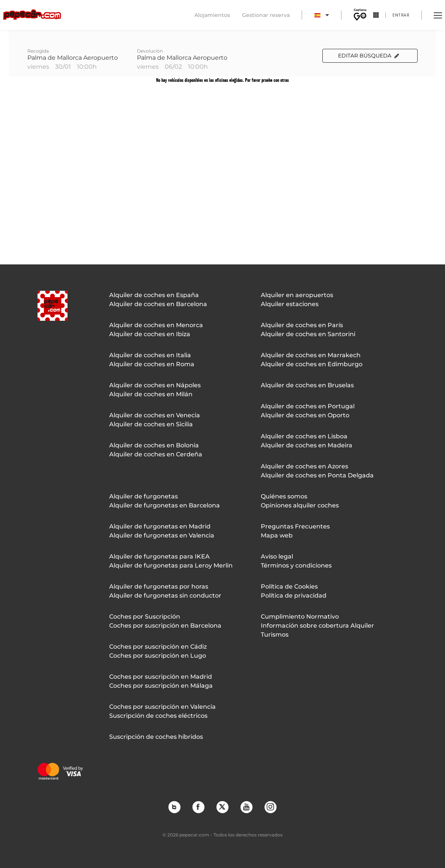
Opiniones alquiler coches (300, 505)
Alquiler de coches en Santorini (308, 334)
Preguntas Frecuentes (295, 526)
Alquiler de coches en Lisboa (304, 436)
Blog (174, 807)
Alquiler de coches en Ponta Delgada (317, 475)
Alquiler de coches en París (302, 325)
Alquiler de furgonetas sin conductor (165, 596)
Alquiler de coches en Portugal (308, 406)
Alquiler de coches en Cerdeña (156, 454)
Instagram (270, 807)
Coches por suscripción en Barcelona (165, 626)
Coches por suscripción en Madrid (161, 677)
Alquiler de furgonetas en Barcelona (165, 505)
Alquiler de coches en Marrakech (311, 355)
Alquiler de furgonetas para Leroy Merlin (171, 565)
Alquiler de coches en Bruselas (307, 385)
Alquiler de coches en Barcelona (158, 304)
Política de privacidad (294, 596)
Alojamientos (212, 15)
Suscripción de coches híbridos (156, 737)
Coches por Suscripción (145, 617)
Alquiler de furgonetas (144, 496)
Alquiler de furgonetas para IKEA (159, 556)
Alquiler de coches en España (154, 295)
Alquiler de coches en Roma (152, 364)
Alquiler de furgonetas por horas (159, 586)
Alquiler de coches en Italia (150, 355)
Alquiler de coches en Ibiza (150, 334)
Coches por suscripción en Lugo (158, 656)
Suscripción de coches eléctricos (158, 716)
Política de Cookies (289, 586)
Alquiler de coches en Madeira (307, 445)
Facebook (198, 807)
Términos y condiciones (296, 565)
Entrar (401, 15)
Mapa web (277, 535)
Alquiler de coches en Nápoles (155, 385)
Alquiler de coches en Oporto (305, 415)
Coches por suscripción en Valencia (162, 707)
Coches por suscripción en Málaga (161, 686)
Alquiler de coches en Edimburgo (312, 364)
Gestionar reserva (266, 15)
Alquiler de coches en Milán (151, 394)
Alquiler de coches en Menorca (156, 325)
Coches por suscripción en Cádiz (158, 647)
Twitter (222, 807)
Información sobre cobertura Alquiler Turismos (317, 630)
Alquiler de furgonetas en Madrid (160, 526)
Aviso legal (277, 556)
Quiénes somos (284, 496)
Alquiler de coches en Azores (304, 466)
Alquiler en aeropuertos (297, 295)
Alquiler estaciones (290, 304)
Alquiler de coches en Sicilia (151, 424)
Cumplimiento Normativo (300, 617)
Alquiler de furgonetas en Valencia (162, 535)
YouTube (246, 807)
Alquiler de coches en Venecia (155, 415)
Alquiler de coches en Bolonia (154, 445)
